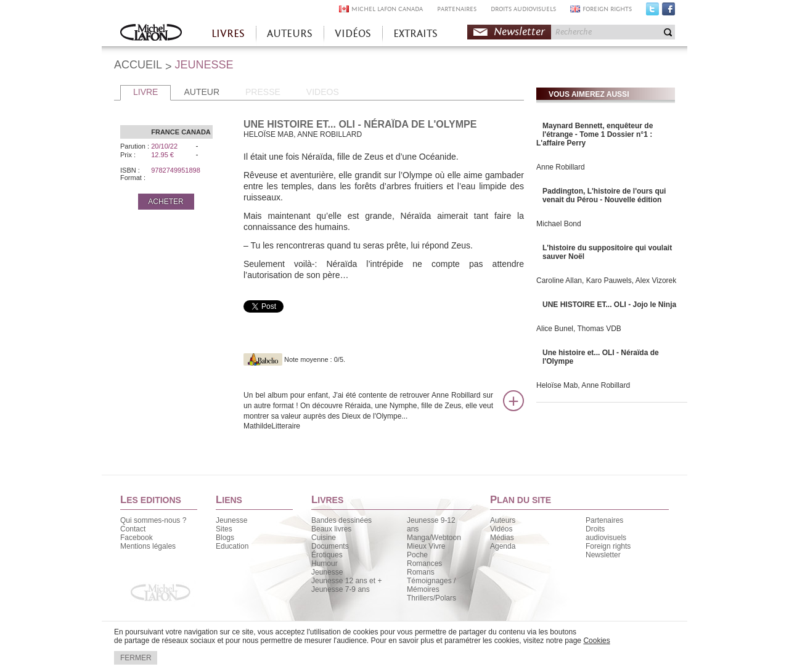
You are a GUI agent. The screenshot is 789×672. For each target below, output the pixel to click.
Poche (417, 555)
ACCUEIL (138, 65)
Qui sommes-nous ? (153, 520)
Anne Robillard (561, 167)
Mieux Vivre (426, 546)
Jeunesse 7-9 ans (341, 589)
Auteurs (503, 520)
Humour (325, 563)
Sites (224, 529)
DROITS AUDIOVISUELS (523, 9)
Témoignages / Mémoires (431, 585)
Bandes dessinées (341, 520)
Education (232, 546)
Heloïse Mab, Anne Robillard (583, 385)
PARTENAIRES (457, 9)
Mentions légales (148, 546)
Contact (133, 529)
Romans (421, 572)
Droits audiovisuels (606, 533)
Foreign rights (608, 546)
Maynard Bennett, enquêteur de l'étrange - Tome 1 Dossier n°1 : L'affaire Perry (595, 134)
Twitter (652, 12)
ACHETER (166, 202)
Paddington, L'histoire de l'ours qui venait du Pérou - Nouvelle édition (604, 195)
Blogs (225, 538)
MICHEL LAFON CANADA (387, 9)
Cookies (596, 641)
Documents (330, 546)
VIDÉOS (353, 34)
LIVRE (145, 92)
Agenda (503, 546)
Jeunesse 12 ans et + (346, 581)
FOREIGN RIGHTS (607, 9)
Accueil (151, 34)
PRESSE (263, 92)
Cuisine (324, 538)
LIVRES (228, 34)
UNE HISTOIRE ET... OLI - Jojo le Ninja (609, 305)
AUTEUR (202, 92)
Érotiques (327, 555)
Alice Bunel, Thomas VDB (579, 329)
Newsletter (519, 32)
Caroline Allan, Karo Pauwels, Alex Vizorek (606, 281)
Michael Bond (559, 224)
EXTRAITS (415, 34)
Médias (502, 538)
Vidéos (501, 529)
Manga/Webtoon (434, 538)
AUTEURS (290, 34)
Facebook (668, 12)
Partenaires (604, 520)
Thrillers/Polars (431, 598)
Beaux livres (331, 529)
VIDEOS (323, 92)
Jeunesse (231, 520)
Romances (424, 563)
